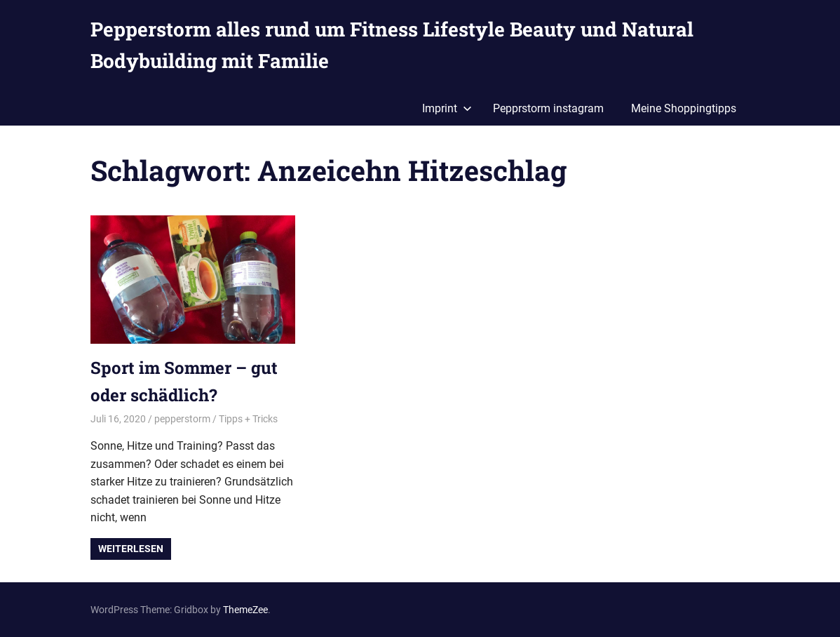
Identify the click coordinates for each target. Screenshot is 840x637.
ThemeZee (245, 610)
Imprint (447, 108)
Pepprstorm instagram (548, 108)
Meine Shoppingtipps (684, 108)
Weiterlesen (131, 549)
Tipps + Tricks (248, 419)
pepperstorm (182, 419)
